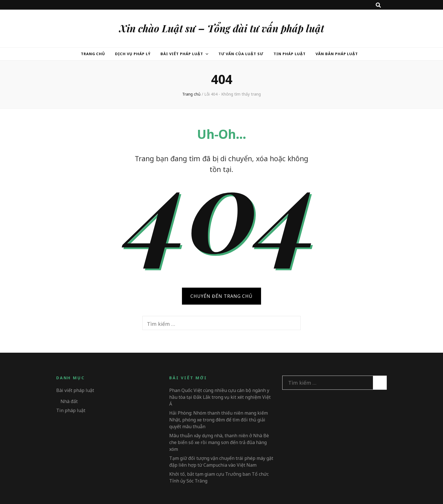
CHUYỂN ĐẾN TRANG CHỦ (221, 296)
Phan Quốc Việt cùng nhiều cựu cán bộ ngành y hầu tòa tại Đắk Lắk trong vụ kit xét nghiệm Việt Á (220, 397)
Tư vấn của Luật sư (241, 54)
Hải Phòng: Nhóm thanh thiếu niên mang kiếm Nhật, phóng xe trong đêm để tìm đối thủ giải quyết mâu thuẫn (219, 420)
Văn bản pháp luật (337, 54)
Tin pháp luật (290, 54)
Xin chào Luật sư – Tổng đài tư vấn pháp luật (222, 28)
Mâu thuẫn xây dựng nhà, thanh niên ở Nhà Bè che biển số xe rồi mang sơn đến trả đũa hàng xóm (219, 442)
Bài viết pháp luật (182, 54)
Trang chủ (93, 54)
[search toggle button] (378, 5)
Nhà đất (69, 401)
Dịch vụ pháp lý (133, 54)
